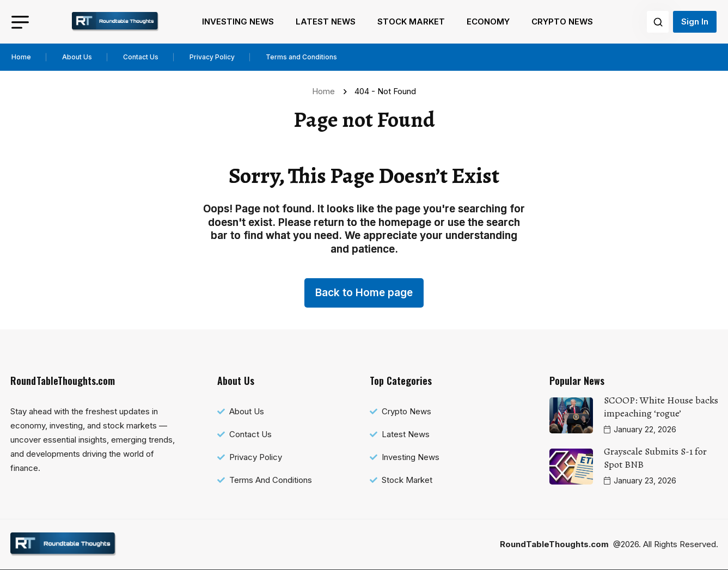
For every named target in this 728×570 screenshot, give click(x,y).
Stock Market (411, 22)
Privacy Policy (212, 57)
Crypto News (562, 22)
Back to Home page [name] (364, 293)
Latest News (326, 22)
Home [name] (326, 91)
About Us (77, 57)
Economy (488, 22)
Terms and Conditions (301, 57)
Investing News (238, 22)
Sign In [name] (695, 22)
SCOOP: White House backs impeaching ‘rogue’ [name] (661, 407)
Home (21, 57)
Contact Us (141, 57)
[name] (115, 22)
